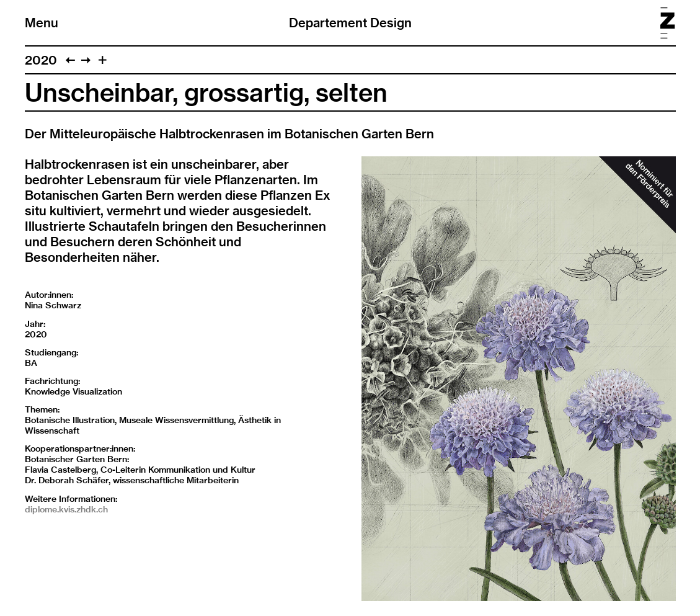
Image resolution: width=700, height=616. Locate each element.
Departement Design (350, 23)
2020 (41, 60)
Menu (42, 23)
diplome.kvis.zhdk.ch (66, 509)
